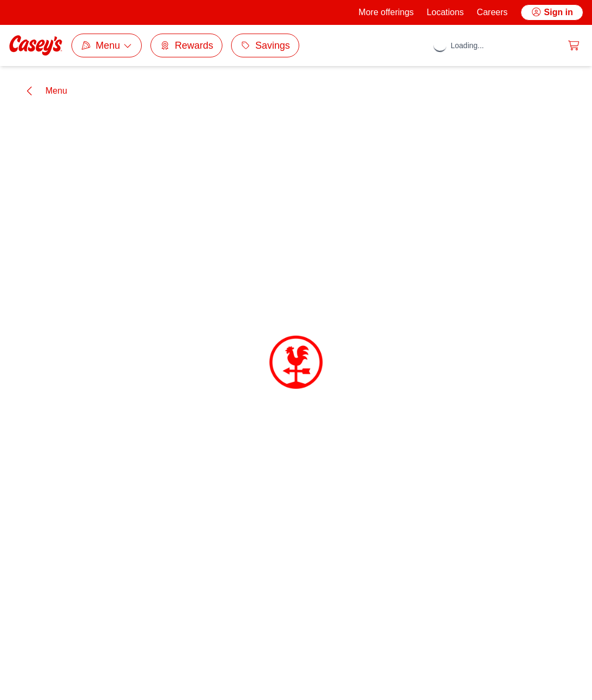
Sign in (552, 12)
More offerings (386, 12)
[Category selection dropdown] (107, 45)
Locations (446, 12)
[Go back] (45, 91)
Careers (492, 12)
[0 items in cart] (574, 45)
